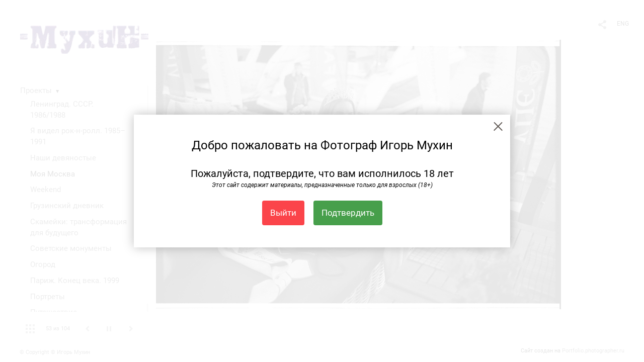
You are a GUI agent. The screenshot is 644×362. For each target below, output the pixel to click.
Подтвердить (348, 213)
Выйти (283, 213)
